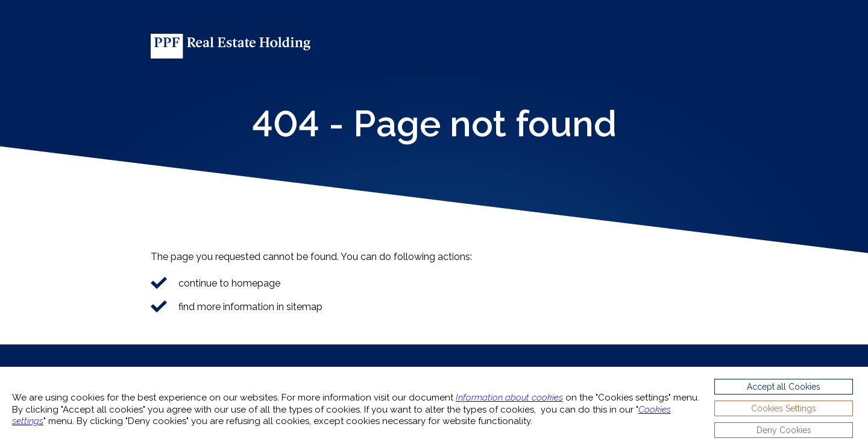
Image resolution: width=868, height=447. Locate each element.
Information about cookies (509, 398)
